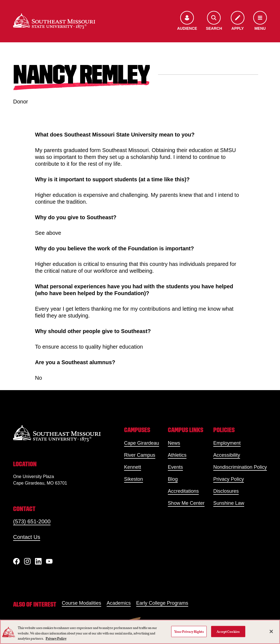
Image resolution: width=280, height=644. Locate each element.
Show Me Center (186, 503)
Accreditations (183, 491)
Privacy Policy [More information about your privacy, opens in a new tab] (56, 638)
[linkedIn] (38, 561)
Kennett (133, 467)
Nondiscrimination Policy (240, 467)
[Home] (54, 21)
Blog (173, 479)
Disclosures (226, 491)
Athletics (177, 455)
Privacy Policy (229, 479)
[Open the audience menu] (187, 21)
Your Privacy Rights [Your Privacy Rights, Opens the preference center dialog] (189, 631)
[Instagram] (27, 561)
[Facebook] (16, 561)
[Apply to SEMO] (238, 21)
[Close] (271, 631)
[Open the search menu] (214, 21)
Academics (119, 603)
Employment (227, 443)
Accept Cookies (228, 631)
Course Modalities (81, 603)
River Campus (140, 455)
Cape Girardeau (142, 443)
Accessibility (227, 455)
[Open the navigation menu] (260, 21)
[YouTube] (49, 561)
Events (175, 467)
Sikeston (134, 479)
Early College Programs (162, 603)
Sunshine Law (229, 503)
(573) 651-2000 (32, 521)
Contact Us (27, 537)
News (174, 443)
